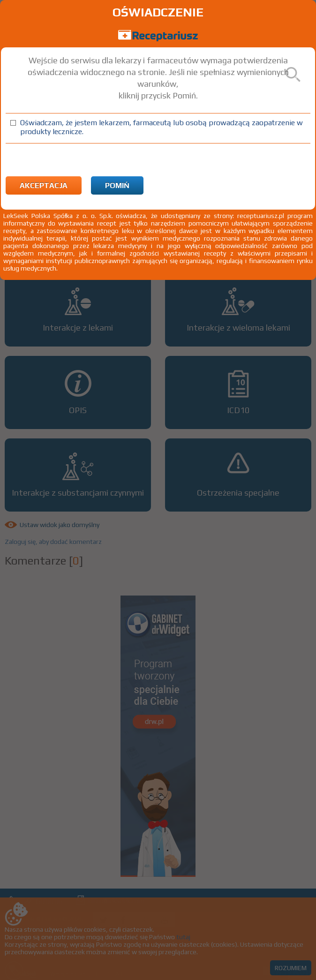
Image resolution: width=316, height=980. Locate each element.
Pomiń (117, 185)
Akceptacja (44, 185)
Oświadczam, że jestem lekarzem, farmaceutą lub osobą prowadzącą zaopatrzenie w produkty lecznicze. (162, 127)
